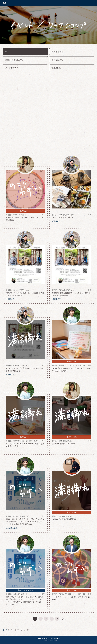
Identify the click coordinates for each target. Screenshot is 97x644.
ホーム (5, 630)
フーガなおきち (12, 68)
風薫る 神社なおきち (14, 60)
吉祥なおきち (57, 60)
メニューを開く (4, 3)
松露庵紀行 (56, 68)
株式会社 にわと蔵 (90, 3)
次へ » (63, 619)
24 (57, 619)
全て (7, 51)
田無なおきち (57, 51)
